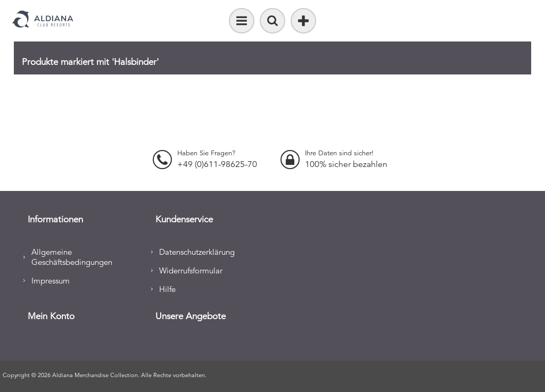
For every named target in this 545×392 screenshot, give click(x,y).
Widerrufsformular (191, 270)
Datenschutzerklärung (197, 252)
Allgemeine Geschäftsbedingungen (72, 257)
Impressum (51, 281)
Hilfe (167, 289)
